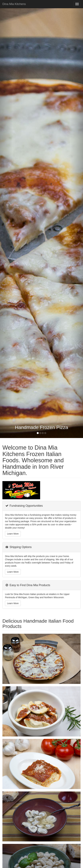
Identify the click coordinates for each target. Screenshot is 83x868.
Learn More (13, 534)
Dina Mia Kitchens (14, 4)
